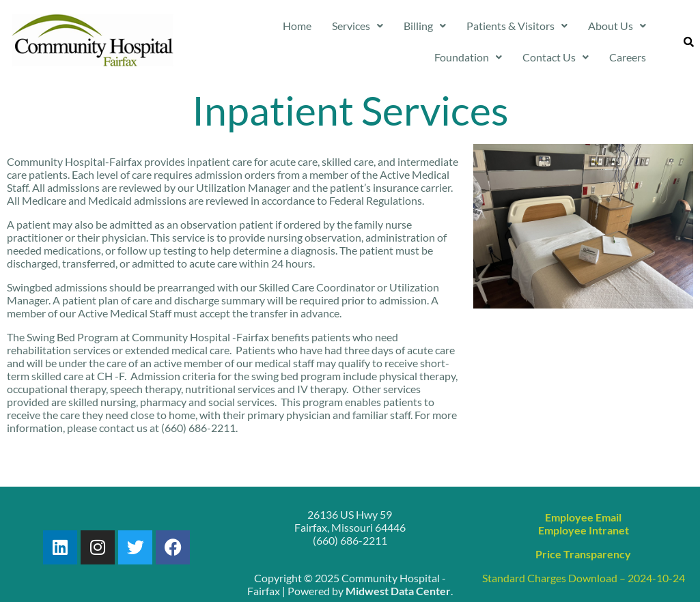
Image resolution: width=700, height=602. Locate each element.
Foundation (468, 57)
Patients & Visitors (517, 26)
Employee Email (583, 517)
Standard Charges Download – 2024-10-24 (584, 578)
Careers (628, 57)
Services (358, 26)
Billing (425, 26)
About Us (617, 26)
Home (297, 26)
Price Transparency (583, 554)
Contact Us (556, 57)
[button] (358, 26)
